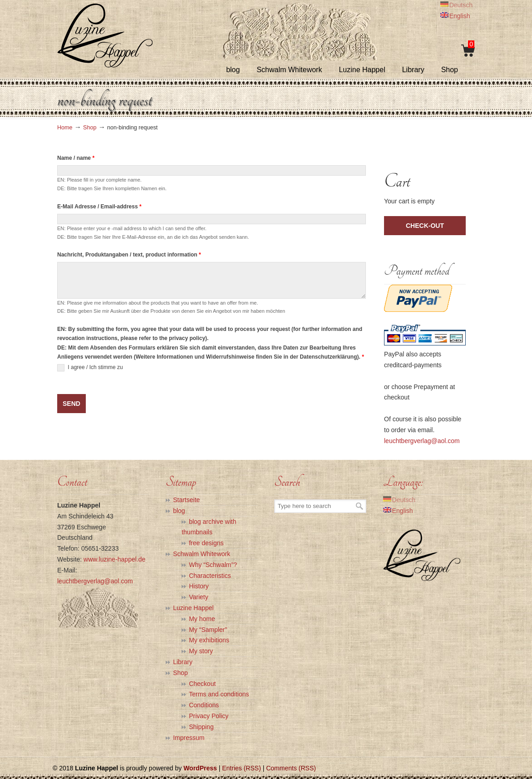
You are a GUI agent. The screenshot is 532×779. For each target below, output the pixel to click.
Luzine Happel (105, 35)
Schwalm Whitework (202, 554)
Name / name (76, 158)
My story (201, 651)
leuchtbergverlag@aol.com (422, 441)
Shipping (201, 727)
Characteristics (210, 576)
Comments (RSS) (291, 768)
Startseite (186, 500)
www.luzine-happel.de (114, 559)
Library (183, 662)
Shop (90, 128)
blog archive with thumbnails (209, 527)
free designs (206, 543)
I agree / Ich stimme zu (90, 368)
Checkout (202, 684)
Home (65, 128)
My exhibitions (209, 640)
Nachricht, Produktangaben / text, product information (129, 255)
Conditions (204, 705)
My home (202, 619)
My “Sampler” (208, 630)
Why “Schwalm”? (213, 565)
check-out (425, 226)
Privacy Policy (209, 716)
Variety (199, 597)
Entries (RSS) (241, 768)
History (199, 586)
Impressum (189, 738)
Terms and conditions (219, 694)
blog (179, 511)
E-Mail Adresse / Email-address (99, 207)
